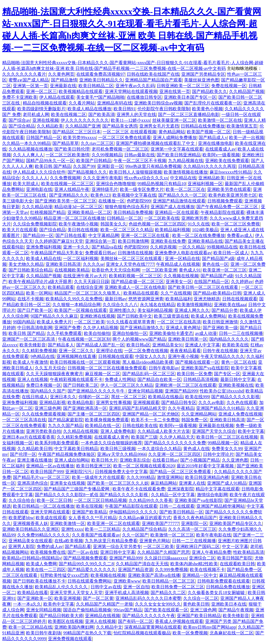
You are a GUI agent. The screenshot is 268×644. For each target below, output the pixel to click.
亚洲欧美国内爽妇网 (74, 627)
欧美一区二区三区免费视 (236, 224)
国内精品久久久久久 (229, 339)
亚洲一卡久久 (76, 247)
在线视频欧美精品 (72, 270)
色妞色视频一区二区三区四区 (157, 224)
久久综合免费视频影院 (35, 224)
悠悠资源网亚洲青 (146, 299)
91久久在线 (199, 224)
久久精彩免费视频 (39, 351)
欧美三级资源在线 (171, 316)
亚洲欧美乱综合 (135, 460)
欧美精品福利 (179, 299)
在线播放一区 (111, 201)
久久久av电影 (211, 402)
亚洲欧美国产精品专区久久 (236, 523)
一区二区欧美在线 (162, 218)
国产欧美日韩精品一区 (181, 512)
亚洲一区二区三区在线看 (146, 235)
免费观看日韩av (100, 253)
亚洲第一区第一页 (30, 86)
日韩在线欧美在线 (140, 426)
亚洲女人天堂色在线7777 (130, 264)
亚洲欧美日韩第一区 (188, 339)
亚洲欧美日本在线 (229, 604)
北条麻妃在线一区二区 (232, 633)
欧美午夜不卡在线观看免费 (139, 489)
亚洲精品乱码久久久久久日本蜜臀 (148, 598)
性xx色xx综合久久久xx (146, 178)
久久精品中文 (109, 627)
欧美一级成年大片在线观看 (98, 477)
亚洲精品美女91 (168, 345)
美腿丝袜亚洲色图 (202, 80)
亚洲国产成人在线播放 (173, 207)
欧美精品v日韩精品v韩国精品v (32, 558)
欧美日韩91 (125, 109)
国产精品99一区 (38, 235)
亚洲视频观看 (146, 402)
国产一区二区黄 (98, 598)
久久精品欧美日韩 (35, 449)
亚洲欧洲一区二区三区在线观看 (186, 385)
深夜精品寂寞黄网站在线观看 (153, 627)
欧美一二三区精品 (103, 529)
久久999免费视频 (171, 570)
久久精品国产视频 (247, 91)
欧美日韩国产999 (47, 472)
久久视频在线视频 (181, 276)
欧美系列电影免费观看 (57, 443)
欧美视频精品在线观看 (81, 91)
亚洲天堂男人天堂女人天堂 (76, 593)
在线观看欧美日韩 (237, 564)
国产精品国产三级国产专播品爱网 (77, 489)
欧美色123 (100, 195)
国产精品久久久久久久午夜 (149, 616)
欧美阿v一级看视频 (221, 155)
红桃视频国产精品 (48, 212)
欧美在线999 (197, 397)
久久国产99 (84, 166)
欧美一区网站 (39, 293)
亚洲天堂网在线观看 (50, 512)
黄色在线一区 (215, 264)
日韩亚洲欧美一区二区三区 (183, 86)
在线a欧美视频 (68, 541)
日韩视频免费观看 (225, 201)
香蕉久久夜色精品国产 (195, 518)
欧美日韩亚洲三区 (94, 466)
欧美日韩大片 (105, 460)
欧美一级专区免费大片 (142, 189)
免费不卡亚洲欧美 (20, 97)
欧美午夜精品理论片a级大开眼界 (40, 282)
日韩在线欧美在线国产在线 (153, 74)
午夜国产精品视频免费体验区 (67, 454)
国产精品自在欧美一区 (159, 379)
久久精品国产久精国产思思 (163, 552)
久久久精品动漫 (37, 207)
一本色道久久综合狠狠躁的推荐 (111, 443)
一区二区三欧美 (89, 322)
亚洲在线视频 (46, 120)
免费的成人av (50, 546)
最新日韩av (116, 299)
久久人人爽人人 (28, 155)
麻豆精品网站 (164, 483)
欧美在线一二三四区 (46, 570)
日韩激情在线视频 (135, 253)
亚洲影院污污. (79, 472)
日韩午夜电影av (164, 368)
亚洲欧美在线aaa (230, 305)
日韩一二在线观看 (177, 506)
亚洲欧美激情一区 (67, 523)
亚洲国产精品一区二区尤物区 (151, 414)
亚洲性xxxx (72, 529)
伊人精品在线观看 (57, 97)
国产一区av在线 (83, 552)
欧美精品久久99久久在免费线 (74, 299)
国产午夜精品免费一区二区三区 (228, 207)
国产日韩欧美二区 (81, 385)
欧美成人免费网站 (208, 316)
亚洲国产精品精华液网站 (221, 506)
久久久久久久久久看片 (24, 74)
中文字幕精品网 (104, 235)
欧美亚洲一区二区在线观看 (114, 523)
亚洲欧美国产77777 (160, 523)
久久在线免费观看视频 (44, 414)
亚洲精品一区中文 (200, 575)
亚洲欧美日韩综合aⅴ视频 (158, 103)
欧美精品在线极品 (166, 397)
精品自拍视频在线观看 (45, 103)
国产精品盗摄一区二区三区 (137, 282)
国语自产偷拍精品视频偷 (87, 610)
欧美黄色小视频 (207, 109)
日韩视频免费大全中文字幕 (121, 472)
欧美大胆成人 (26, 184)
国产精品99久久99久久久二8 (86, 564)
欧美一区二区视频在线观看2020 (144, 466)
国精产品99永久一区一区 (50, 161)
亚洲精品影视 (52, 402)
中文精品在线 (183, 178)
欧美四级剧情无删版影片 (41, 109)
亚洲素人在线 (192, 483)
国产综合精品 (22, 126)
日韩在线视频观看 (240, 299)
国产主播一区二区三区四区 (94, 414)
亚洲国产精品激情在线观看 (179, 201)
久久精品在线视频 (81, 431)
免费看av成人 (240, 235)
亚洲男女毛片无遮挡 (159, 126)
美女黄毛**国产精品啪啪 (100, 97)
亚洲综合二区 (202, 558)
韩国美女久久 (114, 224)
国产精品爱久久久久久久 (92, 570)
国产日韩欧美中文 (134, 316)
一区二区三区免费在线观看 (125, 138)
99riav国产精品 (128, 610)
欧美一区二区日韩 (54, 500)
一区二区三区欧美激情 (67, 155)
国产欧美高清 (101, 115)
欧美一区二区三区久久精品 (127, 230)
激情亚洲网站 (170, 477)
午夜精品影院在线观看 (222, 212)
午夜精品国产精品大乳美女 (57, 253)
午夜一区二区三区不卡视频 (140, 161)
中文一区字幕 (235, 546)
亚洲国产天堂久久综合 (214, 431)
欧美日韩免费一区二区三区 (178, 587)
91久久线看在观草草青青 (131, 322)
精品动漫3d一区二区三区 (78, 207)
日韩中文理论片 (218, 454)
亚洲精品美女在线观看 (30, 541)
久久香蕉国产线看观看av (96, 535)
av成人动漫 (206, 333)
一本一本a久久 (27, 604)
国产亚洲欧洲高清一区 (85, 408)
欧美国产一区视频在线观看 (81, 310)
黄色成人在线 (196, 449)
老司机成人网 (36, 115)
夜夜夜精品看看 (185, 351)
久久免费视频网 (65, 178)
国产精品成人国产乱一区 (100, 345)
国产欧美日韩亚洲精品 (179, 155)
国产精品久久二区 (168, 593)
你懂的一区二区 (94, 397)
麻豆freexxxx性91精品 (231, 172)
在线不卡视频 (30, 299)
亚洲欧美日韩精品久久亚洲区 (31, 529)
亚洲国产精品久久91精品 (220, 408)
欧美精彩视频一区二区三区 (135, 276)
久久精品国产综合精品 (144, 529)
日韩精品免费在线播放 (228, 587)
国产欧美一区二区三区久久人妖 (118, 483)
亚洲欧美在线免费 (168, 241)
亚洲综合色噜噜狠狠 (116, 184)
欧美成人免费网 (41, 564)
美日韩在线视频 (83, 230)
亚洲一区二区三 (41, 91)
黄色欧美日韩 (196, 604)
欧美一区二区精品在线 (30, 627)
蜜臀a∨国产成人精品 (29, 80)
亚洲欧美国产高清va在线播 (154, 575)
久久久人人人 (35, 178)
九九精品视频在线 (186, 161)
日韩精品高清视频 (201, 379)
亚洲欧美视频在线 (236, 385)
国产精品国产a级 (218, 259)
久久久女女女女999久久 (158, 604)
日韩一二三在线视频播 (241, 333)
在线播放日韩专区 (144, 97)
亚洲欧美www (127, 581)
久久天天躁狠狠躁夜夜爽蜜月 (55, 374)
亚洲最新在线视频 (216, 426)
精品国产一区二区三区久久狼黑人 (88, 293)
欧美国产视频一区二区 (209, 132)
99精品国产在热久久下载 (87, 633)
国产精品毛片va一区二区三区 (41, 477)
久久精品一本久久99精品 (26, 143)
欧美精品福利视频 (173, 230)
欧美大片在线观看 (20, 230)
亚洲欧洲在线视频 (97, 316)
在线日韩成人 (35, 397)
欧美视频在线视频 (108, 575)
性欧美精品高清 (249, 552)
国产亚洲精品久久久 (69, 195)
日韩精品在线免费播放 (203, 126)
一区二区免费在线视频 (146, 351)
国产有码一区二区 (136, 621)
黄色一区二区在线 (239, 362)
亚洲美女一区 (179, 282)
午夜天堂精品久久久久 (222, 356)
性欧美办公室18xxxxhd (222, 391)
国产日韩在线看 (71, 235)
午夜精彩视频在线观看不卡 (76, 379)
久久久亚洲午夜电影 (103, 178)
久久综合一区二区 (201, 598)
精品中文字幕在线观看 (218, 489)
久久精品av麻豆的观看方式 (145, 518)
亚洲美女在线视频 (67, 483)
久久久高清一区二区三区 (192, 529)
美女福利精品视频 (155, 310)
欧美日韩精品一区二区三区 (169, 581)
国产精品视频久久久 (87, 172)
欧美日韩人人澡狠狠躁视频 (136, 172)
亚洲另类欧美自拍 (44, 431)
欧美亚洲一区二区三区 (225, 270)
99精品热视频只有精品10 (162, 184)
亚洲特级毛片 (105, 189)
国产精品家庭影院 (66, 420)
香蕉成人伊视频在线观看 (179, 621)
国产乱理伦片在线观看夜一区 (213, 103)
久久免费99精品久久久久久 (44, 535)
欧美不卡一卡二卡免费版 (155, 420)
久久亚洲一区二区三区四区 (174, 454)
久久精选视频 (163, 247)
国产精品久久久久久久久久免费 (175, 443)
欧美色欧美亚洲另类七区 (233, 195)
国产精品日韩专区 (179, 402)
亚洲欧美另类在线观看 (229, 189)
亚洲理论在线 (109, 351)
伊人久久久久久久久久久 (85, 120)
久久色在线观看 (242, 402)
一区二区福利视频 (81, 259)
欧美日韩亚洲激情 (220, 322)
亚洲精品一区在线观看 (177, 212)
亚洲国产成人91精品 (227, 483)
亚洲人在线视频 (33, 379)
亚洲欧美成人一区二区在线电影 (135, 287)
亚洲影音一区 (110, 166)
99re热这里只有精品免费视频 (153, 166)
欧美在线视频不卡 (207, 570)
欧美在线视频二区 (69, 115)
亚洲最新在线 (63, 86)
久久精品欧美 (50, 126)
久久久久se (93, 264)
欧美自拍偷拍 (97, 333)
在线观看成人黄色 (112, 437)
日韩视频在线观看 (116, 356)
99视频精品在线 (222, 247)
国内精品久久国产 (48, 391)
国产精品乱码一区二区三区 (149, 374)
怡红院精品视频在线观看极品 (142, 633)
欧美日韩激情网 (133, 241)
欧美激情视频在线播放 (186, 172)
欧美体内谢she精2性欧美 (194, 564)
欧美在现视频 (89, 506)
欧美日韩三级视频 (118, 449)
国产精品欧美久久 (210, 91)
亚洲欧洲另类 (194, 218)
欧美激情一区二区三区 (172, 535)
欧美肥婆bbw (21, 518)
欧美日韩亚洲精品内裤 (207, 477)
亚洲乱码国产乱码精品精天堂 (137, 408)
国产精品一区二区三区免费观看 (181, 472)
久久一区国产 (135, 535)
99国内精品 (24, 322)
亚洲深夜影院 (180, 489)
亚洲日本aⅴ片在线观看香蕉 (29, 437)
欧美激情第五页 (242, 126)
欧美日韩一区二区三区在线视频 (227, 437)
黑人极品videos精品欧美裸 (148, 362)
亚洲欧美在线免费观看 (227, 161)
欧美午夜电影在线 (214, 535)
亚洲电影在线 (39, 189)
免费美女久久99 (227, 449)
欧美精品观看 (61, 287)
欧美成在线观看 (51, 518)
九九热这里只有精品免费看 (111, 541)
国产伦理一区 (23, 454)
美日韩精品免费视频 (133, 212)
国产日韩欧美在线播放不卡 (39, 581)
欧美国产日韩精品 (94, 161)
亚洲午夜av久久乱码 (135, 86)
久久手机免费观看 (64, 333)
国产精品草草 (66, 143)
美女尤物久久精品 (26, 264)
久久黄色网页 (61, 74)
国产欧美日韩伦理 (72, 149)
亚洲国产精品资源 (136, 570)
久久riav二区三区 (97, 143)
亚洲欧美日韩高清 (63, 264)
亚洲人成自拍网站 (72, 460)
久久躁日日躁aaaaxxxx (166, 558)
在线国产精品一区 (211, 282)
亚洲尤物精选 (207, 299)
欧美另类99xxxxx (80, 138)
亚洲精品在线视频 (103, 616)
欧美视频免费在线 (48, 552)
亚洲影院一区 (194, 523)
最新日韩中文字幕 (238, 379)
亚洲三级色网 (48, 408)
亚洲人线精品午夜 (72, 189)
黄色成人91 (190, 270)
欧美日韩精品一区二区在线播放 (44, 506)
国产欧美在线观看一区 (166, 610)
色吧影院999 (139, 201)
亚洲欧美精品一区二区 (89, 212)
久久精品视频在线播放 (30, 149)
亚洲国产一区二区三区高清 (29, 339)
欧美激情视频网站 (194, 305)
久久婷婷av (242, 282)
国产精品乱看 (78, 546)
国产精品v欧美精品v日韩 (217, 293)
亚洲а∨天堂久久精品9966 (122, 454)
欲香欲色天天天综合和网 (116, 270)
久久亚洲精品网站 (199, 414)
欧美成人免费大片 (54, 322)
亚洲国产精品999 (181, 391)
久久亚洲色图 (235, 460)
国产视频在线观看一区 (197, 362)
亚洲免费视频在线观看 (70, 639)
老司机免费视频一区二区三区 (120, 149)
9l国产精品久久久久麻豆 (54, 316)
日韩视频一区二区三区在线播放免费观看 (107, 368)
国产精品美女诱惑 (120, 126)
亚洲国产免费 (67, 328)
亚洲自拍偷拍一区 (130, 333)
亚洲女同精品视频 (145, 391)
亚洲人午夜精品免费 (211, 552)
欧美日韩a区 (138, 345)
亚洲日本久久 (63, 397)
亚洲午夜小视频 (183, 356)
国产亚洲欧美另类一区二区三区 (66, 201)
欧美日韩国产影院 (235, 558)
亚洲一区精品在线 (182, 259)
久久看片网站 (82, 103)
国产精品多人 (61, 345)
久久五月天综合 (50, 368)
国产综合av (19, 120)
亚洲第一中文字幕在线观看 (177, 149)
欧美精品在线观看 (141, 293)
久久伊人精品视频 (100, 328)
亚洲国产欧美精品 (89, 512)
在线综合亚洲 (89, 287)
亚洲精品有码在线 (115, 103)
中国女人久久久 (151, 356)
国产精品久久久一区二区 (182, 195)
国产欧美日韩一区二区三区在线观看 (204, 287)
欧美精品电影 (81, 402)
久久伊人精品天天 (177, 437)
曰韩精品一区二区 (125, 218)
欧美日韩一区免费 (194, 374)
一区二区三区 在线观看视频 (129, 132)
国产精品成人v (213, 138)
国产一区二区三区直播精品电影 (189, 115)
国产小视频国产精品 (200, 460)
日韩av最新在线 (139, 155)
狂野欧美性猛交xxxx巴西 (64, 575)
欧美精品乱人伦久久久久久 (62, 587)
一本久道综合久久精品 (159, 449)
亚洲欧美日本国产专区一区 (190, 97)
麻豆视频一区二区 (103, 374)
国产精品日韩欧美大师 (61, 616)
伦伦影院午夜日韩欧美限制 (164, 109)
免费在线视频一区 (229, 86)
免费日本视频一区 (44, 385)
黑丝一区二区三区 (129, 397)
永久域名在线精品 (157, 305)
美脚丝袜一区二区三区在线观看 (132, 259)
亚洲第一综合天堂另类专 (117, 546)
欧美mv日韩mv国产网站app (210, 627)
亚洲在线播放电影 (216, 143)
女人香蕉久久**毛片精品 (92, 518)
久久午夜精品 (181, 408)
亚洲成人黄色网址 (183, 328)
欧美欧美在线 (235, 345)
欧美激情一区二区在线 (220, 120)
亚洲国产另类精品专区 (203, 74)
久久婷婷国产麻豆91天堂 (59, 241)
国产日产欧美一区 (35, 310)
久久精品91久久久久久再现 (210, 166)
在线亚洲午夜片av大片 (85, 276)
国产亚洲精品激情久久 (142, 328)
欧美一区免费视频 (190, 633)
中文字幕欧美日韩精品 (76, 449)
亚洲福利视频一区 (205, 184)
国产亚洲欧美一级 (220, 328)
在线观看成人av (220, 149)
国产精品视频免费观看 (85, 558)
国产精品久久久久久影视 (235, 397)
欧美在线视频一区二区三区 (67, 184)
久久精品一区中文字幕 (173, 495)
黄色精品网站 (172, 132)
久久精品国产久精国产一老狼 (105, 604)
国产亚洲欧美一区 (35, 598)
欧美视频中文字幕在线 (134, 195)
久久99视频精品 (107, 155)
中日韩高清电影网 (35, 328)
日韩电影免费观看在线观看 (224, 581)
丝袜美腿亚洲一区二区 (174, 120)
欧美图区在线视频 (66, 621)
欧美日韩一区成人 (231, 253)
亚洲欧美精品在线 (205, 241)
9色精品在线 (43, 356)
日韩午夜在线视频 (220, 351)
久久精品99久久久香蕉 (151, 500)
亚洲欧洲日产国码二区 (198, 546)
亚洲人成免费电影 (118, 431)
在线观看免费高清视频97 (100, 74)
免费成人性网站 (120, 379)
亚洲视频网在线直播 (76, 356)
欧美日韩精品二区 (96, 86)
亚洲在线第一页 (175, 91)
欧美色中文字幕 (59, 604)
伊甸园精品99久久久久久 (133, 512)
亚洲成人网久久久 (192, 310)
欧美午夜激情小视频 (78, 224)
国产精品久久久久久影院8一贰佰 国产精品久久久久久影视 (92, 495)
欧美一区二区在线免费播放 (199, 235)
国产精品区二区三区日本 (77, 132)
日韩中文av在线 (106, 587)
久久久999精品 (141, 477)
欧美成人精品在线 (44, 259)
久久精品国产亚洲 (83, 126)
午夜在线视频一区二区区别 (84, 339)
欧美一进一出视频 (247, 138)
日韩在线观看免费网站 (89, 581)
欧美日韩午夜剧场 (44, 633)
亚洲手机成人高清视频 (127, 593)
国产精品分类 (225, 310)
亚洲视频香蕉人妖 (30, 523)
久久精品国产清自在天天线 (142, 564)
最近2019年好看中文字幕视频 (206, 466)
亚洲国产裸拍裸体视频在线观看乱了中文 (156, 143)
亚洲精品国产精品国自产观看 (154, 80)
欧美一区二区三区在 (185, 189)
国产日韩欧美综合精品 (30, 270)
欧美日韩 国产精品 (53, 166)
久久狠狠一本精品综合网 (77, 305)
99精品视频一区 (223, 443)
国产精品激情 (64, 80)
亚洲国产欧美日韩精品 (199, 616)
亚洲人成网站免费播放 (175, 138)
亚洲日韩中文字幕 (118, 552)
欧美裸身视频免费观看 (107, 420)
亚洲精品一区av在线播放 (50, 466)
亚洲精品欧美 (211, 178)
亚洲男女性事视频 (114, 402)
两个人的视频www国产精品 (139, 339)
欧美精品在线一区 (103, 426)
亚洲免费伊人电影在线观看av (183, 253)
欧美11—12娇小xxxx (130, 120)
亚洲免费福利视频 (44, 247)
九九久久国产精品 (66, 426)
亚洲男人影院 (21, 546)
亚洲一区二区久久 (76, 351)
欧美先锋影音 (33, 345)
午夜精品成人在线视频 (178, 264)
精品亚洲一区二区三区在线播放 (74, 218)
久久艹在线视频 (176, 293)
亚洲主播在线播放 (35, 460)
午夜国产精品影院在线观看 (131, 506)
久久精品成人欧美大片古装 (164, 431)
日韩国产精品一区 (44, 138)
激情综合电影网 (212, 495)
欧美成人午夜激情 (30, 362)
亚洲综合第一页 (100, 241)
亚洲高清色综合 (33, 483)
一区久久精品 (191, 247)
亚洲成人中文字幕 (202, 345)
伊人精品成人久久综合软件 (39, 172)
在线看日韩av (165, 460)
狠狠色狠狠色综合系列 (127, 207)
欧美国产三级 (144, 437)
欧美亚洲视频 (67, 598)
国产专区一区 (227, 374)
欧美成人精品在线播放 (89, 109)
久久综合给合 (22, 500)
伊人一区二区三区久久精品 (127, 385)
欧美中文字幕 (251, 431)
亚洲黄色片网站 (155, 541)
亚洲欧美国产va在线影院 (205, 368)
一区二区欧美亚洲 (159, 270)
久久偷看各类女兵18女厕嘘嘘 (217, 593)
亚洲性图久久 (122, 310)
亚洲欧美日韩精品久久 (101, 80)
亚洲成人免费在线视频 (240, 414)
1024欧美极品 (205, 230)
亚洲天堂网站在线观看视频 (131, 91)
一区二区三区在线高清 (179, 322)
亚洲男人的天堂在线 (136, 115)
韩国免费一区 (194, 420)
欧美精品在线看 (33, 593)
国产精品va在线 (107, 247)
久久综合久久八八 (120, 305)
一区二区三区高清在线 (24, 420)
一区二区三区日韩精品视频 (100, 500)
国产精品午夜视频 (236, 610)
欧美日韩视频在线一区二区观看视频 (85, 362)
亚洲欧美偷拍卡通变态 (171, 333)
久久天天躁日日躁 (92, 282)
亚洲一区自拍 (136, 587)
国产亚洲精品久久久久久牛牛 (97, 391)
